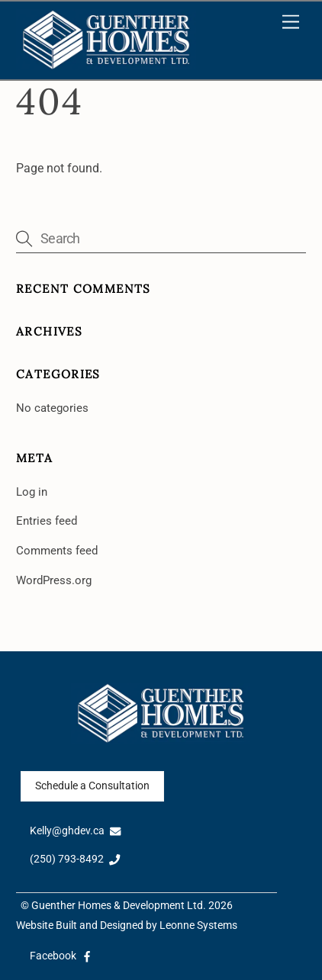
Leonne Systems (198, 925)
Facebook (61, 956)
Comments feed (57, 551)
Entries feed (47, 521)
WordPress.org (54, 580)
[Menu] (291, 22)
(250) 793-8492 (75, 859)
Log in (32, 492)
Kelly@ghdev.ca (76, 831)
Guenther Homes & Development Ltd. (119, 906)
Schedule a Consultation (92, 786)
